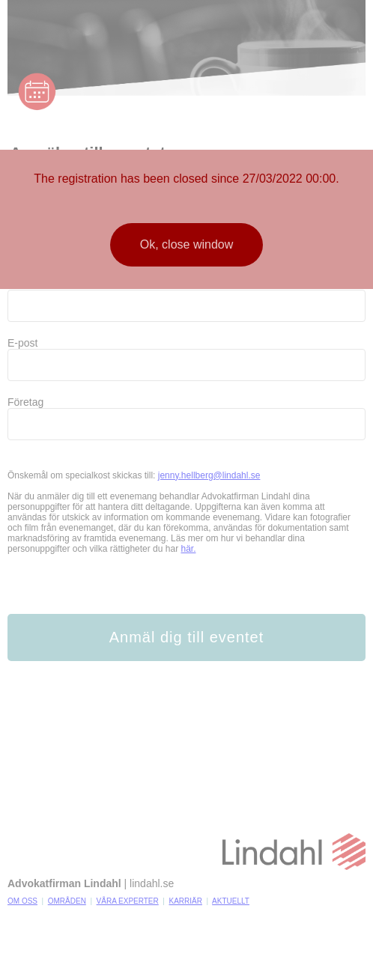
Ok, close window (187, 244)
